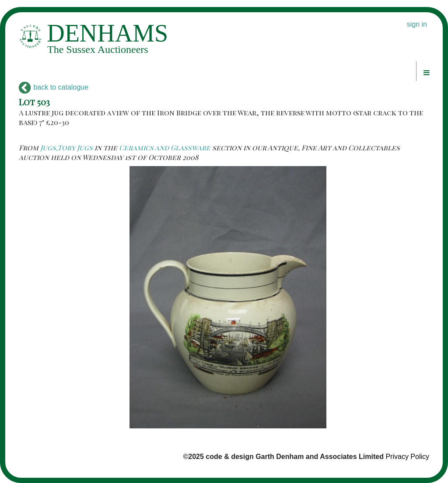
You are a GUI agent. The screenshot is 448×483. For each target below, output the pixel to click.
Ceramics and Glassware (165, 148)
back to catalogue (54, 87)
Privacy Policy (407, 457)
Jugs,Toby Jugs (66, 148)
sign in (417, 24)
